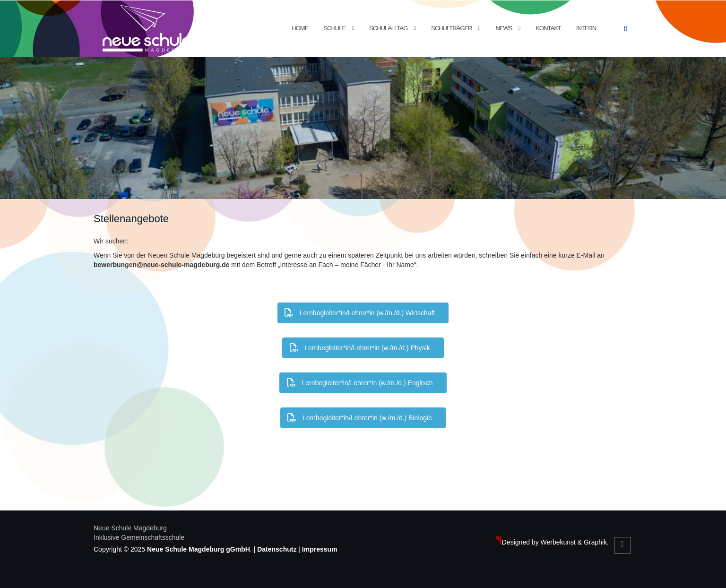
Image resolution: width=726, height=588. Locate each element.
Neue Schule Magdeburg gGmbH (199, 549)
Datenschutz (277, 549)
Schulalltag (388, 28)
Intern (586, 28)
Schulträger (451, 28)
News (504, 28)
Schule (334, 28)
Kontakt (548, 28)
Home (300, 28)
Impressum (320, 549)
